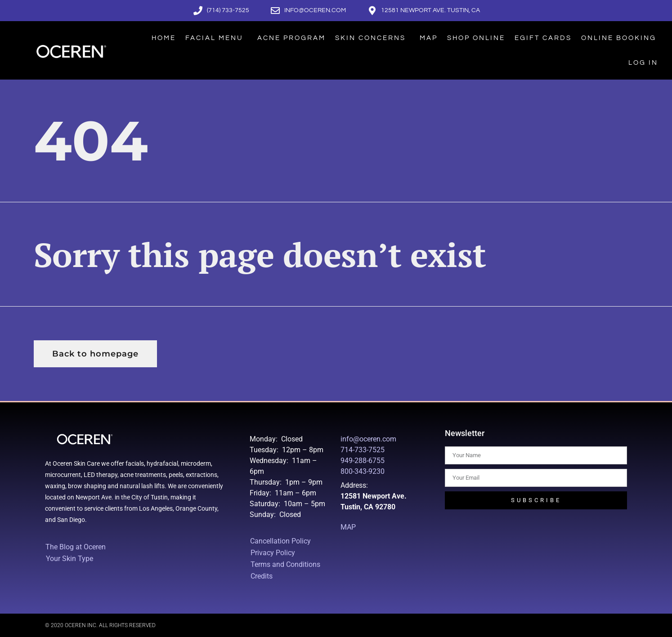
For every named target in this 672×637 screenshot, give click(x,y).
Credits (262, 576)
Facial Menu (217, 38)
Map (429, 38)
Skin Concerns (373, 38)
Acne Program (291, 38)
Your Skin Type (72, 559)
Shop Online (476, 38)
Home (164, 38)
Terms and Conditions (285, 564)
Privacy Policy (273, 553)
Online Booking (619, 38)
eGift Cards (543, 38)
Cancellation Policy (280, 541)
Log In (643, 63)
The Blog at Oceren (76, 547)
